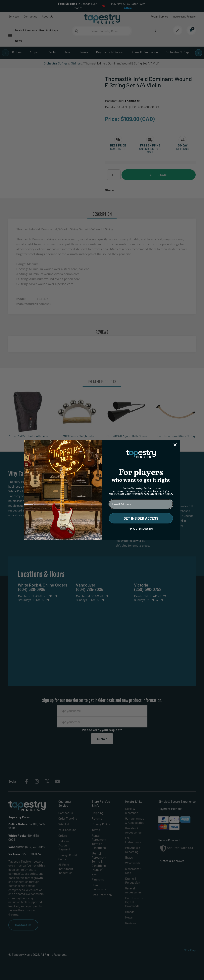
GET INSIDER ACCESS (141, 518)
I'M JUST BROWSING (141, 529)
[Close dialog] (175, 445)
